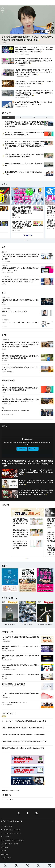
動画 (3, 426)
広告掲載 (4, 851)
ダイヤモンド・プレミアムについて (11, 830)
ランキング (6, 113)
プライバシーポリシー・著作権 (10, 844)
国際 (3, 385)
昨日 (21, 117)
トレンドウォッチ (8, 713)
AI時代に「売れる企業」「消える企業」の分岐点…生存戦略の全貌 (23, 735)
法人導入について (6, 858)
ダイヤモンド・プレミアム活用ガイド (11, 833)
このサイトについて (7, 826)
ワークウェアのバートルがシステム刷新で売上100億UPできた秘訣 (24, 721)
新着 (5, 865)
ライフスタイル (5, 340)
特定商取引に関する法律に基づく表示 (12, 840)
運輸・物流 (4, 252)
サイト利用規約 (6, 837)
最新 (8, 117)
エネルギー (5, 266)
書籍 (50, 865)
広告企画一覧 (6, 795)
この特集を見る (27, 235)
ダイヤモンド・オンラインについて (12, 821)
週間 (34, 117)
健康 (3, 353)
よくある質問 (5, 847)
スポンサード (7, 632)
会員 (47, 117)
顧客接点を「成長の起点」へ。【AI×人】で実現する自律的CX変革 (23, 748)
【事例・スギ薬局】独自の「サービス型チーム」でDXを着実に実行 (23, 728)
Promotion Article (8, 800)
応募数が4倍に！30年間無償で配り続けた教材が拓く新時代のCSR (24, 741)
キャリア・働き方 (6, 309)
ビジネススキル (6, 297)
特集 (3, 184)
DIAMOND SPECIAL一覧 (11, 790)
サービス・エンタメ (7, 277)
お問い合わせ (5, 854)
